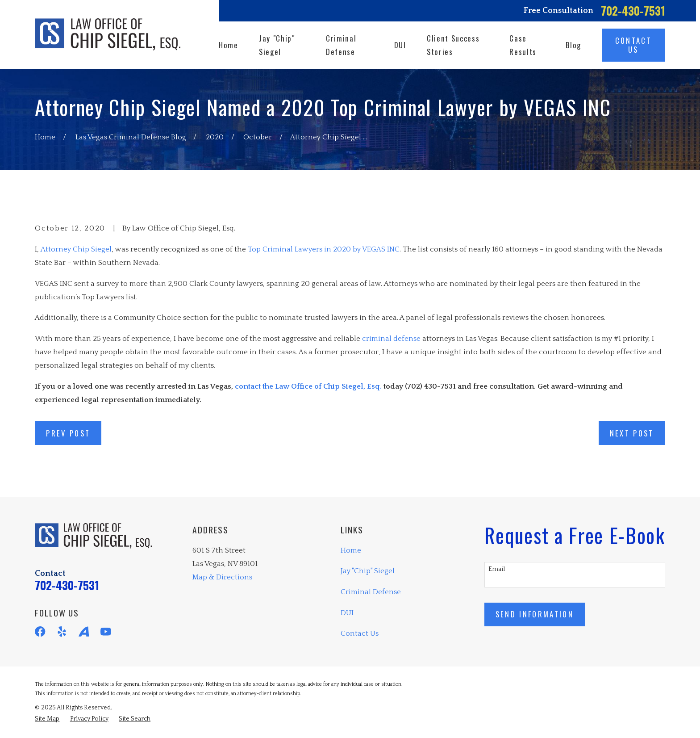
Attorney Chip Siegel (76, 249)
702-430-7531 (633, 10)
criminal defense (391, 339)
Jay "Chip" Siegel (368, 571)
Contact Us (360, 633)
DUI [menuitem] (400, 45)
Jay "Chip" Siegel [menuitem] (277, 45)
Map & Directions (222, 577)
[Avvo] (84, 631)
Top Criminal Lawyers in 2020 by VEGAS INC (324, 249)
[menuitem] (47, 719)
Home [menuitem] (229, 45)
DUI (347, 613)
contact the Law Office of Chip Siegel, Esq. (308, 386)
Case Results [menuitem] (523, 45)
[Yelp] (62, 631)
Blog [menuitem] (573, 45)
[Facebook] (40, 631)
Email (497, 569)
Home (351, 550)
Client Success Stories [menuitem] (453, 45)
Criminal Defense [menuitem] (341, 45)
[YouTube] (106, 631)
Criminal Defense (371, 592)
